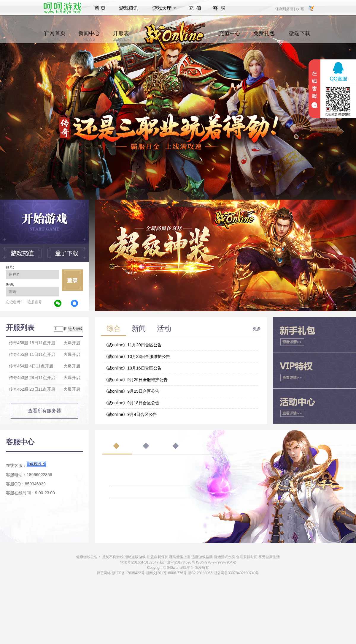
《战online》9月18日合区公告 (132, 403)
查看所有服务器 (44, 411)
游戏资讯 (129, 8)
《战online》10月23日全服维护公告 (137, 356)
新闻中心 (89, 36)
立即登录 (72, 280)
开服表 (121, 36)
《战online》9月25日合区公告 (132, 391)
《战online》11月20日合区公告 (133, 345)
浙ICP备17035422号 (128, 573)
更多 (257, 329)
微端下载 (300, 36)
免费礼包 (264, 36)
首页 (100, 8)
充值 (195, 8)
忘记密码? (14, 302)
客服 (219, 8)
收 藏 (300, 9)
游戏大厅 (163, 8)
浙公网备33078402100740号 (236, 573)
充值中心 (230, 36)
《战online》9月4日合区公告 (130, 414)
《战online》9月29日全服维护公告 (136, 380)
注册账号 (35, 302)
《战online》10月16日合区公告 (133, 368)
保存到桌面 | (285, 9)
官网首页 (55, 36)
